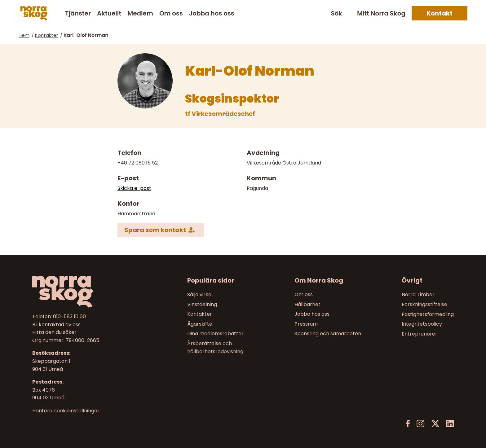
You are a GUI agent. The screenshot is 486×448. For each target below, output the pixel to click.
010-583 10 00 (69, 316)
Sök (336, 13)
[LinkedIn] (450, 424)
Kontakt (440, 13)
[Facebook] (408, 424)
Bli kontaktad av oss (56, 325)
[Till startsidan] (82, 292)
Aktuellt (109, 13)
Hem (24, 35)
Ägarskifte (200, 324)
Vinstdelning (202, 304)
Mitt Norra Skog (381, 13)
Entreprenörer (420, 334)
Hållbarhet (307, 304)
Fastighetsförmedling (428, 314)
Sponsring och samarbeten (328, 334)
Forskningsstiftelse (424, 304)
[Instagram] (420, 424)
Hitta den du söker (54, 333)
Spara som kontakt (155, 230)
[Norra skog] (34, 13)
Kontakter (46, 35)
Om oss (171, 13)
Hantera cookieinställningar (66, 411)
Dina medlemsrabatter (215, 334)
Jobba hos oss (212, 13)
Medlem (140, 13)
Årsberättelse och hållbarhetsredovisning (215, 347)
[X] (435, 424)
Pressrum (306, 324)
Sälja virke (199, 294)
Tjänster (78, 13)
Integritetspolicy (422, 324)
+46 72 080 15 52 (138, 163)
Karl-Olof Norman (86, 35)
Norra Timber (418, 294)
